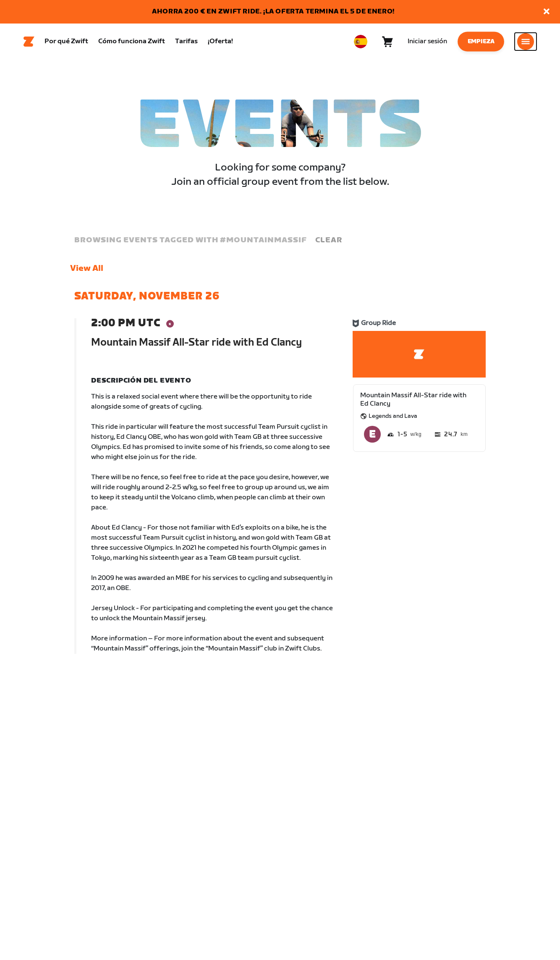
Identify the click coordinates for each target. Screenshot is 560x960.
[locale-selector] (361, 42)
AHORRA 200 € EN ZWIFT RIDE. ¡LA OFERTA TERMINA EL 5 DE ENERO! (273, 12)
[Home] (29, 42)
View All (87, 270)
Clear (329, 242)
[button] (547, 12)
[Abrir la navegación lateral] (526, 42)
